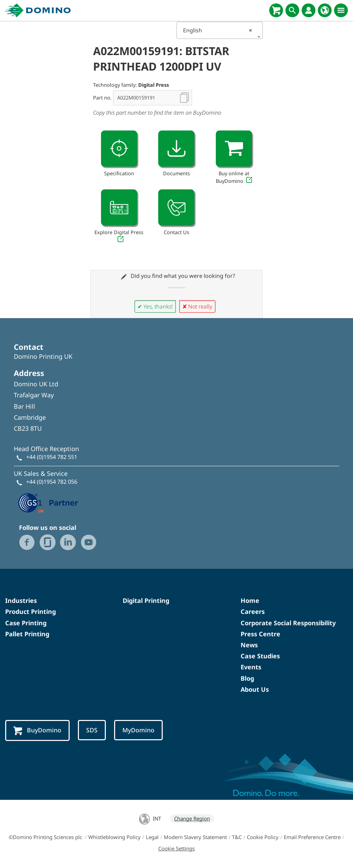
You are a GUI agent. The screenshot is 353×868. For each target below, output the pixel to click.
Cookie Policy (263, 837)
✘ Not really (197, 306)
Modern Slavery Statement (195, 837)
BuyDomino (37, 730)
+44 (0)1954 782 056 (52, 482)
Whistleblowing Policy (114, 837)
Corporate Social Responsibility (288, 623)
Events (251, 667)
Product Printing (31, 611)
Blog (247, 678)
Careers (253, 611)
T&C (237, 837)
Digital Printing (146, 600)
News (249, 645)
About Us (255, 689)
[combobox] (220, 30)
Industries (21, 600)
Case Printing (26, 623)
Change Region (192, 818)
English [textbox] (218, 30)
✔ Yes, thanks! (155, 306)
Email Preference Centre (312, 837)
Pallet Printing (27, 634)
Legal (152, 837)
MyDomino (138, 730)
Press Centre (260, 634)
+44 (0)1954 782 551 (52, 457)
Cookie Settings (176, 848)
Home (250, 600)
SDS (92, 730)
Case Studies (260, 656)
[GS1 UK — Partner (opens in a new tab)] (48, 502)
